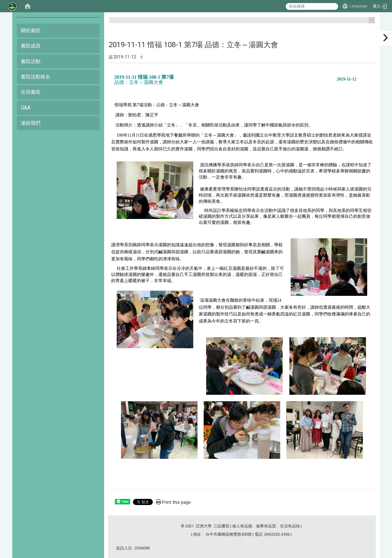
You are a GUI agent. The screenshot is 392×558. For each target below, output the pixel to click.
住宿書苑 (31, 92)
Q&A (26, 108)
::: (369, 23)
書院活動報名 (36, 77)
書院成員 (31, 46)
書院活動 (31, 61)
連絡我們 (31, 123)
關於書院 (31, 30)
